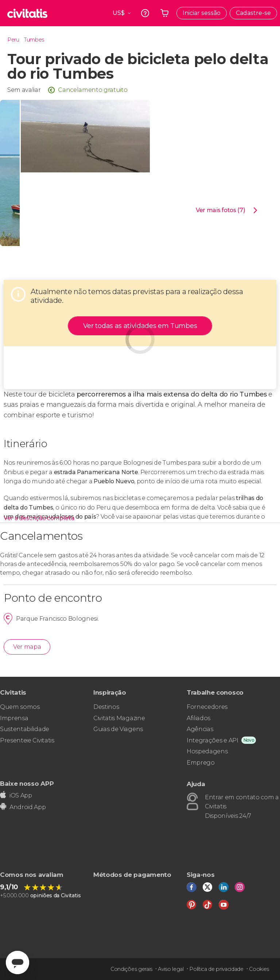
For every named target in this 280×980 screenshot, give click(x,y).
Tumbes (34, 40)
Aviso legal (171, 969)
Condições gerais (131, 969)
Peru (13, 40)
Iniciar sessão (202, 13)
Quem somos (20, 707)
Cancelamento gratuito (93, 90)
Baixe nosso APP (27, 783)
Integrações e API (213, 740)
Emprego (201, 763)
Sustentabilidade (25, 729)
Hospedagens (207, 751)
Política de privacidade (216, 969)
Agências (200, 729)
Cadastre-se (253, 13)
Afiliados (199, 718)
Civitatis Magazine (119, 718)
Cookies (259, 969)
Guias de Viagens (118, 729)
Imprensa (14, 718)
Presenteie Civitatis (27, 740)
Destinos (106, 707)
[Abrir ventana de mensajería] (17, 963)
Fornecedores (207, 707)
